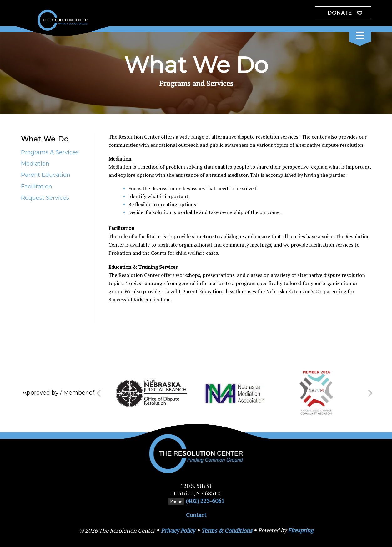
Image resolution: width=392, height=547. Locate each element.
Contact (196, 515)
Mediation (35, 164)
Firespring (301, 530)
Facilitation (37, 187)
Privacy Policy (178, 530)
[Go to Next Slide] (370, 393)
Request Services (45, 198)
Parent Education (46, 175)
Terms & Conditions (227, 530)
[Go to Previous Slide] (99, 393)
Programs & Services (50, 152)
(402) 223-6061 (205, 501)
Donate (340, 13)
